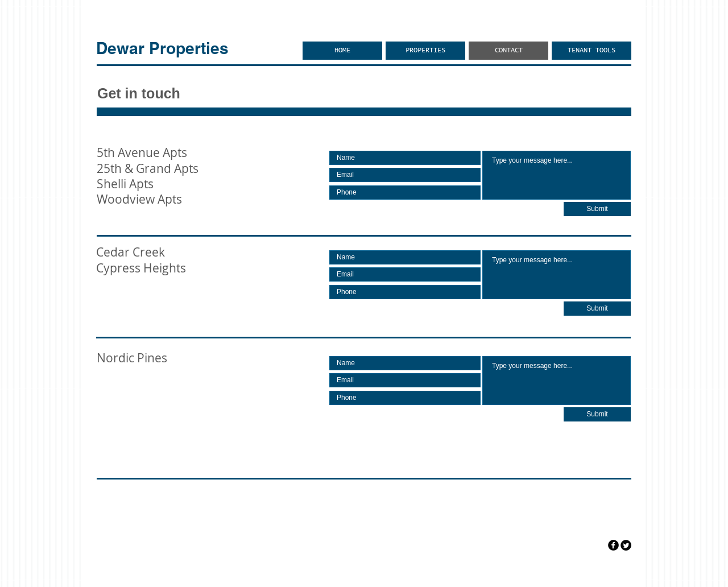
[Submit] (597, 209)
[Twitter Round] (626, 545)
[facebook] (613, 545)
